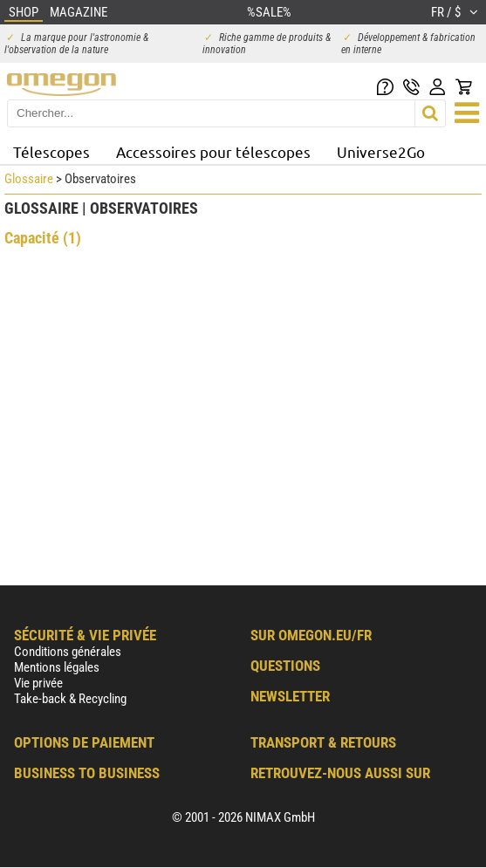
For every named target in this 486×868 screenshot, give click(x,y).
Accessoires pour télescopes (213, 151)
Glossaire (29, 179)
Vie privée (38, 683)
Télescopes (51, 151)
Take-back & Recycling (70, 699)
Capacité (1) (43, 238)
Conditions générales (68, 652)
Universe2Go (381, 151)
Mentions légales (57, 667)
